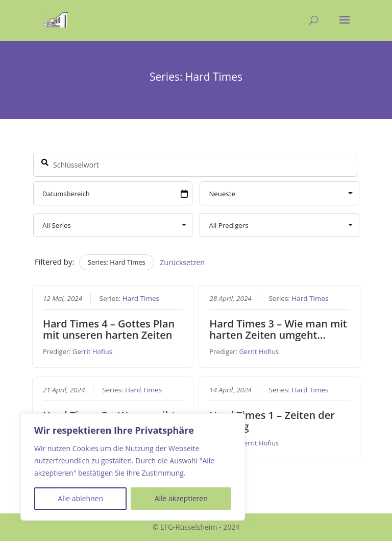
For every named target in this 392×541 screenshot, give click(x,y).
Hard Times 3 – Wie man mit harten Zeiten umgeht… (278, 329)
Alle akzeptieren (181, 498)
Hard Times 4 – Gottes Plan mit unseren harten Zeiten (108, 329)
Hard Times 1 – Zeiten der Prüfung (272, 420)
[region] (133, 467)
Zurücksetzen (182, 262)
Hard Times (140, 298)
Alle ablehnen (80, 498)
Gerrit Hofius (92, 351)
